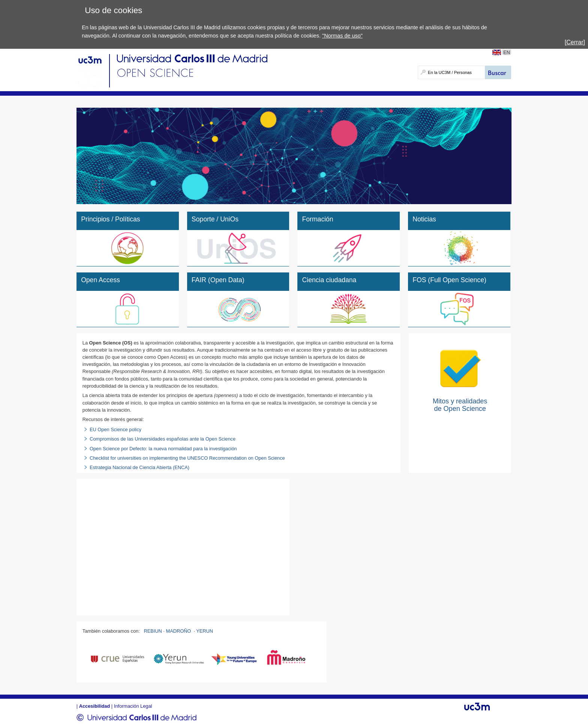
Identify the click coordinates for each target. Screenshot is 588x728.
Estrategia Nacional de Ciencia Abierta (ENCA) (139, 467)
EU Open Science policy (115, 429)
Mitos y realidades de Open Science (460, 405)
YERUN (205, 631)
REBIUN (153, 631)
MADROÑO (178, 631)
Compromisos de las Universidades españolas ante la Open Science (163, 439)
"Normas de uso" (342, 36)
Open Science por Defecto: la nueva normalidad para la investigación (163, 449)
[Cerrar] (575, 42)
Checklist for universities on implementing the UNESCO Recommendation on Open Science (187, 458)
